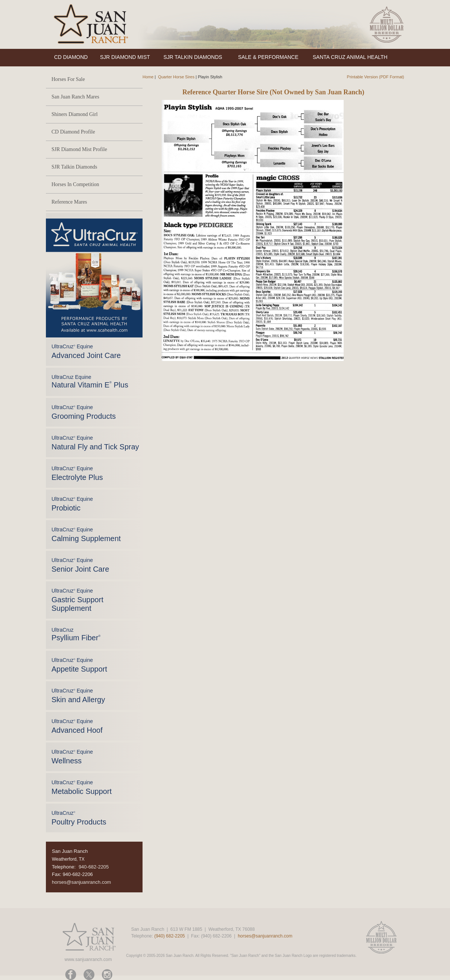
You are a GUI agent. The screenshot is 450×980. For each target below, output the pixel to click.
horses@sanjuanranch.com (81, 882)
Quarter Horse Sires (176, 77)
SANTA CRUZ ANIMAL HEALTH (350, 57)
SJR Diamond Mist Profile (79, 149)
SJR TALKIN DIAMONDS (193, 57)
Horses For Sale (68, 79)
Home (148, 77)
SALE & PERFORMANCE (268, 57)
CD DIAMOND (71, 57)
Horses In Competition (75, 184)
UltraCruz (76, 634)
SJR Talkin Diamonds (74, 167)
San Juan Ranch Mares (75, 97)
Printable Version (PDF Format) (376, 77)
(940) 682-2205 (169, 936)
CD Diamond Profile (73, 132)
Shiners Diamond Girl (75, 114)
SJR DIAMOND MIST (125, 57)
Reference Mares (69, 202)
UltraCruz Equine (90, 381)
